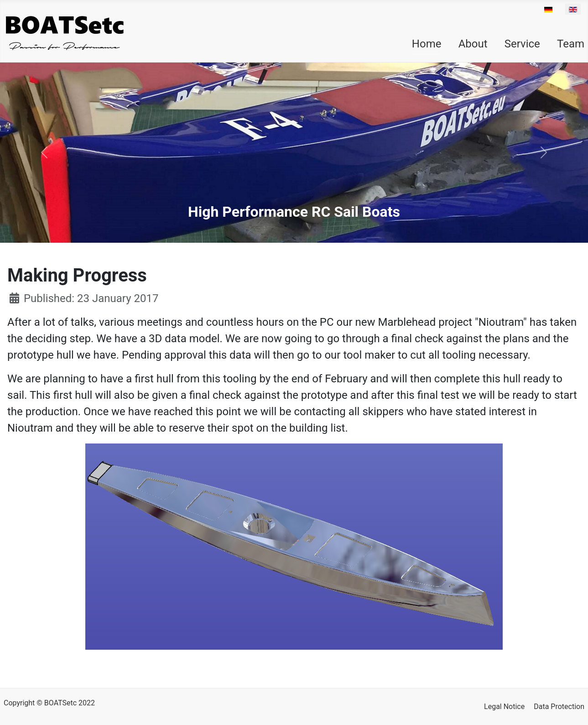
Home (427, 44)
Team (571, 44)
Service (522, 44)
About (473, 44)
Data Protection (559, 707)
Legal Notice (504, 707)
